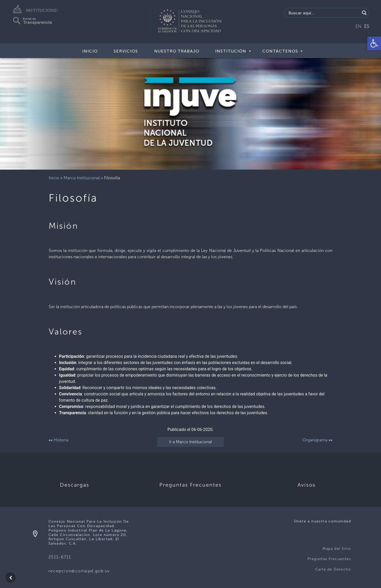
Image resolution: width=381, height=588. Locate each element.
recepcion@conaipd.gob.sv (79, 571)
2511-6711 (60, 557)
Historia (61, 440)
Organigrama (315, 440)
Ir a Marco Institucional (190, 442)
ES (367, 26)
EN (358, 26)
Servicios (126, 51)
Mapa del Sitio (337, 549)
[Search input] (324, 13)
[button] (374, 43)
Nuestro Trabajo (177, 51)
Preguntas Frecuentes (329, 559)
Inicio (90, 51)
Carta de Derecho (333, 569)
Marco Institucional (82, 178)
